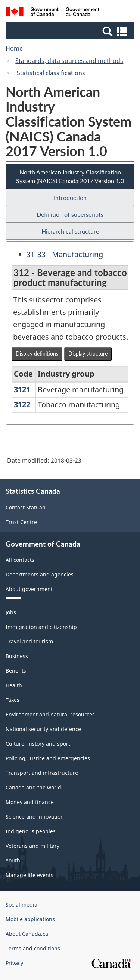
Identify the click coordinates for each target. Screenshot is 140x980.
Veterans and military (32, 846)
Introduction (70, 197)
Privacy (14, 963)
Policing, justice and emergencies (48, 758)
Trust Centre (21, 522)
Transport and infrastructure (42, 773)
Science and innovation (35, 817)
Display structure (88, 354)
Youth (13, 860)
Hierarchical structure (70, 231)
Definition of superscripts (70, 214)
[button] (71, 31)
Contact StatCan (26, 507)
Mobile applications (30, 919)
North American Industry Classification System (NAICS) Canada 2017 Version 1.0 (70, 176)
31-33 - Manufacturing (65, 254)
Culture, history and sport (38, 744)
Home (14, 48)
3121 (22, 389)
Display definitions (37, 354)
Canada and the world (33, 787)
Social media (21, 905)
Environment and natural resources (50, 714)
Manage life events (29, 875)
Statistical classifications (50, 73)
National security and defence (43, 729)
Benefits (16, 671)
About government (29, 589)
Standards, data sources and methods (69, 61)
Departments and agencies (40, 574)
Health (14, 685)
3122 (22, 404)
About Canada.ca (27, 934)
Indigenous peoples (31, 831)
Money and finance (30, 802)
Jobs (11, 612)
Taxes (13, 700)
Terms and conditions (33, 948)
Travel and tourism (29, 641)
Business (17, 656)
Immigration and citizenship (41, 627)
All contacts (20, 560)
